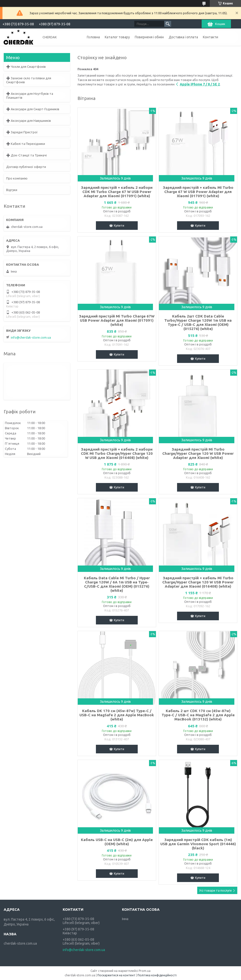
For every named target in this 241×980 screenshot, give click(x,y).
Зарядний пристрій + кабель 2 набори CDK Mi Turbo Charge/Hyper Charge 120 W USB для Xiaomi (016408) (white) (117, 453)
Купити (119, 225)
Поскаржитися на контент (116, 975)
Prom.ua (145, 971)
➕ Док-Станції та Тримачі (26, 155)
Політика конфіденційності (157, 975)
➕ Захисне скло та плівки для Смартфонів (29, 80)
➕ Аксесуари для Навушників (29, 121)
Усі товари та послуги (215, 890)
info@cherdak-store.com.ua (31, 337)
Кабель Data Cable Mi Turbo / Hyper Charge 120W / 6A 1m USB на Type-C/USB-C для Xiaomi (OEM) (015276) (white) (117, 584)
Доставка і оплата (183, 37)
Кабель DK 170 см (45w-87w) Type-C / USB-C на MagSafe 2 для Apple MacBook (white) (117, 715)
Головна (93, 37)
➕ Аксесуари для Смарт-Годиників (33, 109)
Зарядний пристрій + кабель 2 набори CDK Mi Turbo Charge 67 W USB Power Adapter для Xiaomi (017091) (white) (117, 192)
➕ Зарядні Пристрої (22, 132)
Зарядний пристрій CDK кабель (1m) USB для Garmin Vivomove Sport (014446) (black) (198, 844)
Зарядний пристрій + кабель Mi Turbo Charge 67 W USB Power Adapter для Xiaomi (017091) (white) (198, 192)
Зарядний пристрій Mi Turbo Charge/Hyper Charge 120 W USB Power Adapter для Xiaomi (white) (198, 453)
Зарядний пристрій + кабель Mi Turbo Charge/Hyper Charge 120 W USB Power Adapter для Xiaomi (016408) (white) (198, 582)
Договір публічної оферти (26, 167)
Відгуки (12, 190)
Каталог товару (117, 37)
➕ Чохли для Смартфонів (26, 67)
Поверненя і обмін (149, 37)
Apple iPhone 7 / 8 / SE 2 (200, 84)
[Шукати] (168, 24)
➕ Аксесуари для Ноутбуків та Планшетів (30, 96)
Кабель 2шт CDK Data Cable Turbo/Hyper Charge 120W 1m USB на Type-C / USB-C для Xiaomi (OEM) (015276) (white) (198, 322)
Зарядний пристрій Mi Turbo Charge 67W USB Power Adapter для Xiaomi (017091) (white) (117, 320)
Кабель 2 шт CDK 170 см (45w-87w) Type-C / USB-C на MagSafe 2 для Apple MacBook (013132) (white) (198, 715)
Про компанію (17, 178)
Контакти (211, 37)
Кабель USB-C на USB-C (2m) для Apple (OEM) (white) (117, 842)
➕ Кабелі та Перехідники (26, 144)
